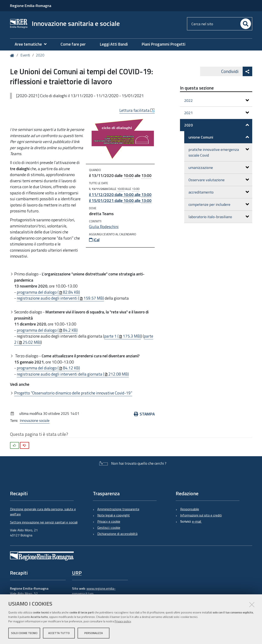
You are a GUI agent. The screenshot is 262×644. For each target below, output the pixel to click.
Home (13, 55)
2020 (40, 55)
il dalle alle (120, 195)
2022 (217, 100)
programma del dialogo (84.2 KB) (47, 330)
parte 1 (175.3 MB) (123, 336)
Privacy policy (123, 621)
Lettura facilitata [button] (137, 110)
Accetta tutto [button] (59, 633)
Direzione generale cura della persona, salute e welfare (43, 512)
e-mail (197, 521)
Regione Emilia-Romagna (31, 6)
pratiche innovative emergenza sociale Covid (219, 152)
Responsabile (190, 509)
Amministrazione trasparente (118, 509)
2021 (217, 113)
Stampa (144, 414)
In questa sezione (197, 88)
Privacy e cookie (109, 521)
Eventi (25, 55)
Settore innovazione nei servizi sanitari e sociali (44, 522)
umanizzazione (219, 168)
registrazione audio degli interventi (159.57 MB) (60, 298)
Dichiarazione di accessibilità (117, 534)
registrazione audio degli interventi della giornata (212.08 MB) (73, 374)
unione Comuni (219, 137)
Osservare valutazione (219, 180)
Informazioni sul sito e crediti (201, 515)
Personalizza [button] (94, 633)
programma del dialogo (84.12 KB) (48, 368)
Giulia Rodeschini (104, 227)
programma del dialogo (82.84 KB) (48, 292)
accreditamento (219, 192)
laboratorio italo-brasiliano (219, 217)
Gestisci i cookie (109, 528)
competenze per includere (219, 204)
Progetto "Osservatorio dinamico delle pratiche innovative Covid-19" (73, 393)
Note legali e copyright (114, 515)
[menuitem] (33, 44)
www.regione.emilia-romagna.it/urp (94, 591)
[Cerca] (246, 24)
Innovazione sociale (35, 421)
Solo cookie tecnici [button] (24, 633)
